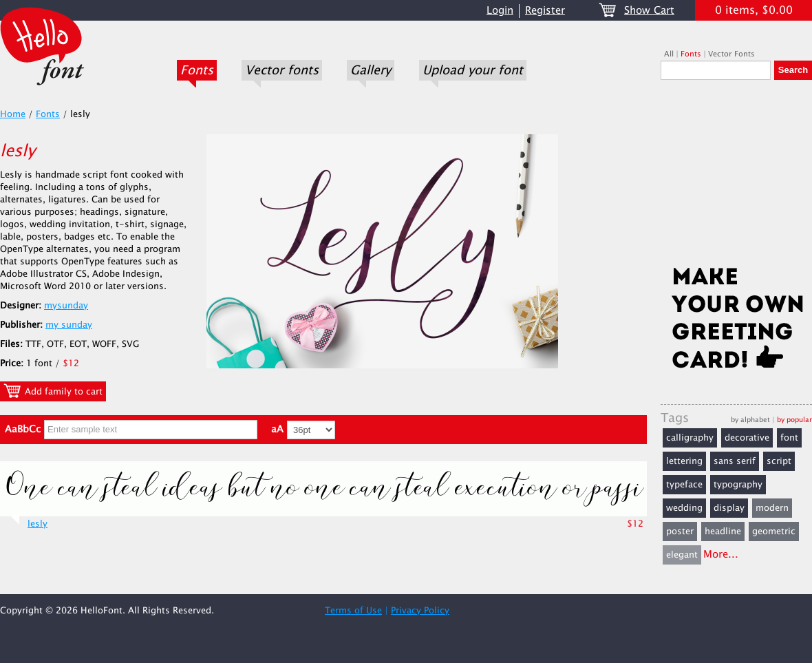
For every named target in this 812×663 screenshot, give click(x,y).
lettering (684, 461)
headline (723, 532)
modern (772, 508)
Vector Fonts (731, 54)
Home (13, 114)
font (789, 438)
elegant (682, 555)
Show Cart (649, 11)
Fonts (197, 70)
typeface (684, 485)
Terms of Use (353, 611)
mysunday (66, 306)
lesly (38, 524)
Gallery (371, 70)
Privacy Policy (420, 611)
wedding (684, 508)
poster (680, 532)
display (729, 508)
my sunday (69, 325)
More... (721, 555)
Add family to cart (53, 391)
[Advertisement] (736, 177)
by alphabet (750, 420)
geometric (774, 532)
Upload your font (473, 70)
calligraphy (690, 438)
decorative (747, 438)
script (779, 461)
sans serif (735, 461)
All (669, 54)
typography (738, 485)
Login (500, 11)
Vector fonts (282, 70)
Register (545, 11)
